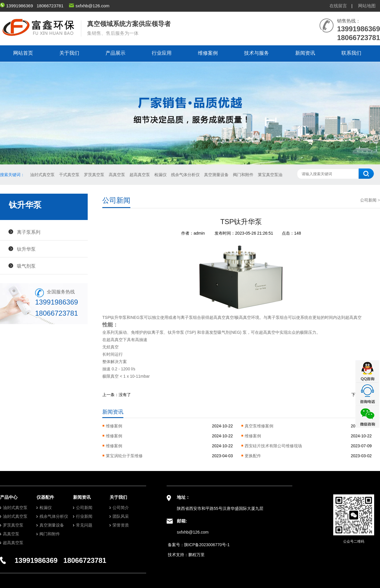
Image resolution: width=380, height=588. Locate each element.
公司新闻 (368, 200)
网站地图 (367, 6)
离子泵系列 (29, 232)
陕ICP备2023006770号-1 (207, 545)
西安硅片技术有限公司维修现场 (273, 446)
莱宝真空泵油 (270, 175)
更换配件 (253, 456)
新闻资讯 (305, 53)
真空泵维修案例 (259, 426)
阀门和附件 (243, 175)
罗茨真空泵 (94, 175)
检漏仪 (160, 175)
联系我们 (351, 53)
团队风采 (121, 516)
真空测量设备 (216, 175)
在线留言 (338, 6)
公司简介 (121, 508)
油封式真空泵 (42, 175)
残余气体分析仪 (185, 175)
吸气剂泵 (26, 266)
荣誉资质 (121, 525)
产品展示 (115, 53)
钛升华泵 (26, 249)
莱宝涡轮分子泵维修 (124, 456)
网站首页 (23, 53)
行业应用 (162, 53)
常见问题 (84, 525)
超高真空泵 (140, 175)
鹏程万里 (196, 555)
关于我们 (69, 53)
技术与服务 (256, 53)
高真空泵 (117, 175)
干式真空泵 (69, 175)
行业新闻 (84, 516)
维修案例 (208, 53)
